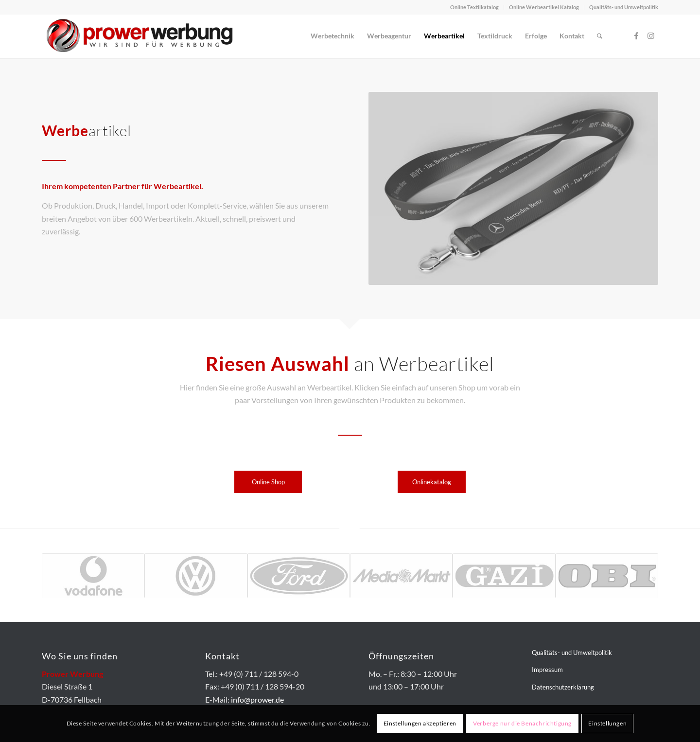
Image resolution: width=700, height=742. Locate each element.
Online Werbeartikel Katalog (544, 7)
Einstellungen (607, 723)
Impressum (547, 670)
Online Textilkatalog (474, 7)
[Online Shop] (268, 482)
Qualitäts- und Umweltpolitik (624, 7)
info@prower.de (257, 699)
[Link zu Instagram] (651, 35)
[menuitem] (475, 7)
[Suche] (600, 36)
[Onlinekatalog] (432, 482)
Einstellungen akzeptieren (420, 723)
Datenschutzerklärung (563, 687)
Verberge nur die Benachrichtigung (522, 723)
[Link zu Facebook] (636, 35)
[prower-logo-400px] (139, 36)
